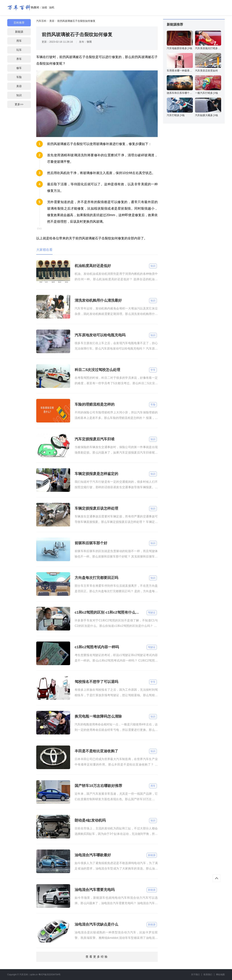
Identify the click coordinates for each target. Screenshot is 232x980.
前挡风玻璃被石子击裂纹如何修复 (76, 21)
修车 (19, 68)
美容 (19, 86)
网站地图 (220, 975)
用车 (19, 41)
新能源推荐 (175, 24)
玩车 (19, 50)
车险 (19, 77)
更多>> (19, 104)
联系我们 (208, 975)
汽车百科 (41, 21)
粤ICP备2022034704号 (50, 975)
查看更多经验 (97, 957)
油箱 (44, 7)
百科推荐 (19, 23)
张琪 (89, 42)
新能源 (19, 32)
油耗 (52, 7)
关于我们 (195, 975)
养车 (19, 59)
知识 (19, 95)
